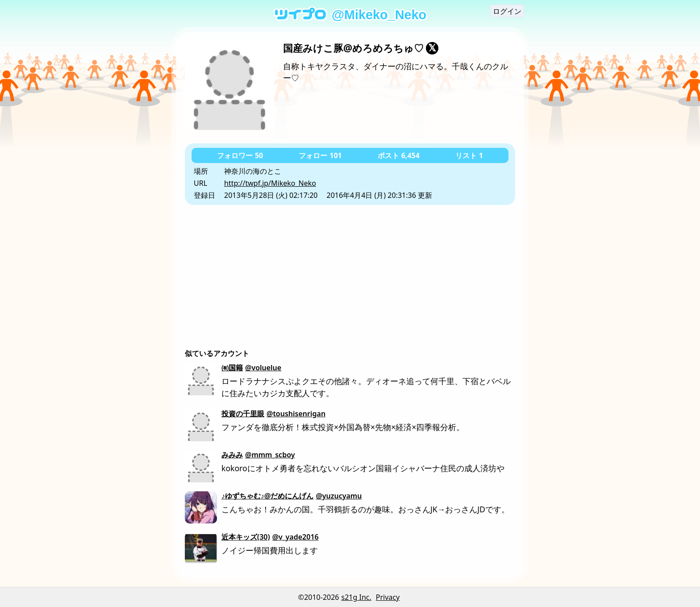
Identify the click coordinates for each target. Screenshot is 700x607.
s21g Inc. (356, 597)
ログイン (507, 11)
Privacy (388, 597)
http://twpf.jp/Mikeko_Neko (270, 183)
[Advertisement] (350, 272)
